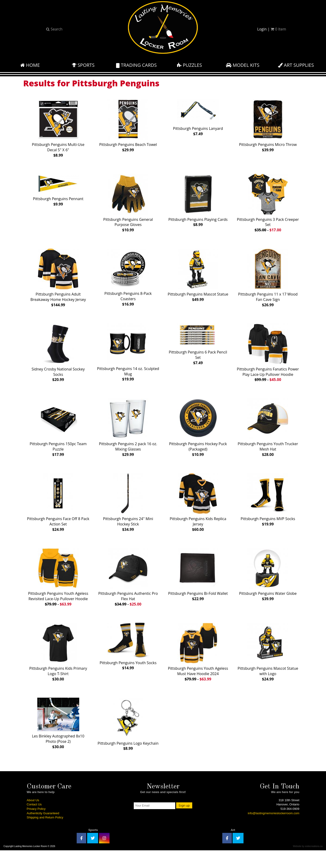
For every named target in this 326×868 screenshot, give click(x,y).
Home (30, 65)
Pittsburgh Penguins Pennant (58, 191)
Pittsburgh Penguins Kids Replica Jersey (198, 511)
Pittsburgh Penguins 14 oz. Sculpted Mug (128, 357)
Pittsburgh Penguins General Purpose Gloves (128, 204)
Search (54, 29)
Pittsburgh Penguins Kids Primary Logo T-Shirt (58, 665)
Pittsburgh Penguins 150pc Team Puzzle (58, 434)
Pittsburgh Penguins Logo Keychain (128, 739)
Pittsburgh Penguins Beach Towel (128, 124)
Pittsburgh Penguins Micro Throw (268, 124)
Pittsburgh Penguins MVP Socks (268, 508)
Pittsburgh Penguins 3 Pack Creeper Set (268, 204)
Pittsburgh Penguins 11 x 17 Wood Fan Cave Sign (268, 281)
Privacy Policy (36, 826)
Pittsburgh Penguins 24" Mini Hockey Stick (128, 511)
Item (278, 29)
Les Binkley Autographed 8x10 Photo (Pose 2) (58, 738)
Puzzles (189, 65)
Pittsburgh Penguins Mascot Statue (198, 278)
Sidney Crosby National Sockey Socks (58, 358)
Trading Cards (136, 65)
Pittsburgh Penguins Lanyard (198, 116)
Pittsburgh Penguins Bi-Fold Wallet (198, 585)
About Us (33, 818)
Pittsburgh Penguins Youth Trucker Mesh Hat (268, 434)
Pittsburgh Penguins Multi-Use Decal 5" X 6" (58, 127)
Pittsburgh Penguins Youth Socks (128, 659)
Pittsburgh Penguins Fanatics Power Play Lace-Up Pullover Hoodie (268, 358)
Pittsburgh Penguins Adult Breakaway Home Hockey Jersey (58, 281)
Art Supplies (296, 65)
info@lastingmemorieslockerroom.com (273, 831)
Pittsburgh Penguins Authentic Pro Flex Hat (128, 588)
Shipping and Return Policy (45, 835)
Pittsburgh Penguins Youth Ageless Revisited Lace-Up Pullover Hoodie (58, 588)
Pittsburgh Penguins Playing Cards (198, 201)
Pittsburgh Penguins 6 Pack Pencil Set (198, 349)
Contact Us (34, 822)
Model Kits (243, 65)
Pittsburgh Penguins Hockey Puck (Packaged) (198, 434)
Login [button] (262, 29)
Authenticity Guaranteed (43, 831)
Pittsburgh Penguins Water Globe (268, 585)
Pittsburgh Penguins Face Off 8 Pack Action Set (58, 511)
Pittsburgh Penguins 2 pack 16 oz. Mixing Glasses (128, 434)
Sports (83, 65)
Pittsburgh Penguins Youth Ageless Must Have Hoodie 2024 (198, 665)
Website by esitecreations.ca (308, 864)
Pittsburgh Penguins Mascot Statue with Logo (268, 665)
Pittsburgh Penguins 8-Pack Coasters (128, 280)
